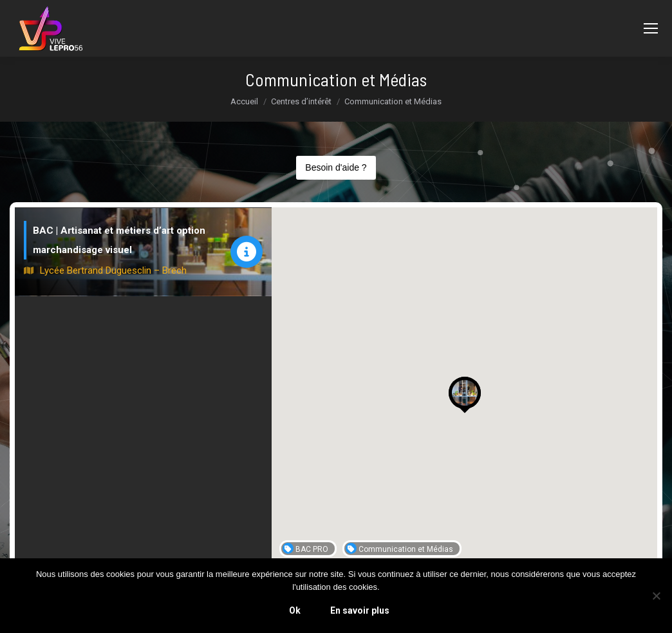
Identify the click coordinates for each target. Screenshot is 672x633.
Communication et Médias (399, 548)
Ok (295, 610)
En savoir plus (360, 610)
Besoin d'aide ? (336, 167)
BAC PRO (305, 548)
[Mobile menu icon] (651, 28)
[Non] (656, 596)
